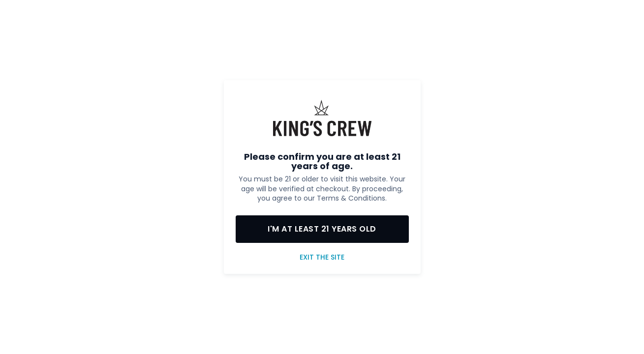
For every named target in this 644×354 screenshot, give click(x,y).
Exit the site (322, 257)
